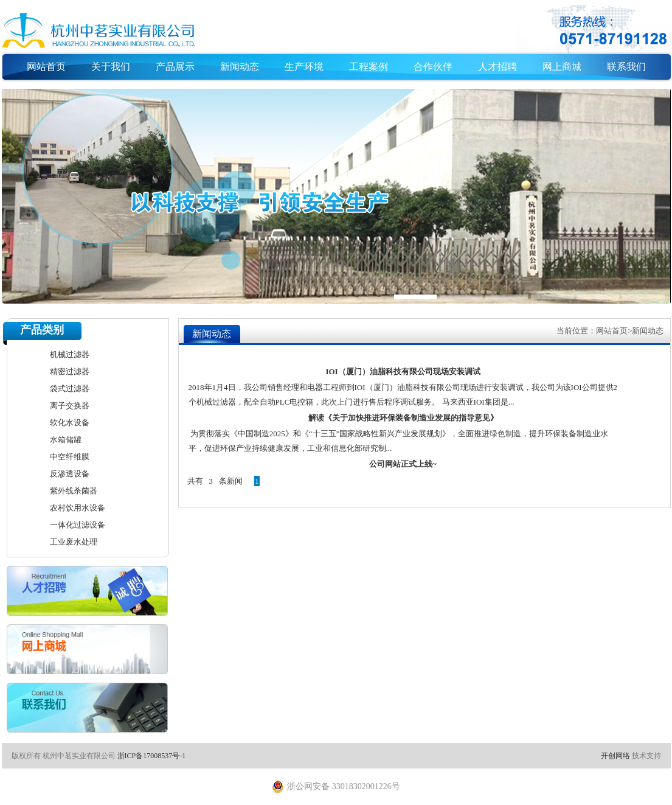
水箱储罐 (66, 440)
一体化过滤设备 (78, 525)
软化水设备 (70, 423)
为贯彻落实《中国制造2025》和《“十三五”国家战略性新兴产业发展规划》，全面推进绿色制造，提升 (367, 434)
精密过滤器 (70, 371)
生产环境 (304, 67)
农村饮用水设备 (78, 508)
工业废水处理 (74, 542)
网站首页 (46, 67)
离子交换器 (70, 406)
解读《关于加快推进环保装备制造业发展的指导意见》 (403, 418)
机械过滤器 (70, 354)
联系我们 (626, 67)
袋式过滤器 (70, 389)
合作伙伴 (433, 67)
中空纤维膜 (70, 457)
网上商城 (562, 67)
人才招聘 (497, 67)
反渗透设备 (70, 474)
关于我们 (111, 67)
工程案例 (369, 67)
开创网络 (615, 756)
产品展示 (175, 67)
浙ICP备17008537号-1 (152, 756)
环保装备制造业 (573, 434)
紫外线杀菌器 (74, 491)
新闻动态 (240, 67)
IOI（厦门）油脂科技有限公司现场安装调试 (403, 371)
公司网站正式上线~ (403, 464)
